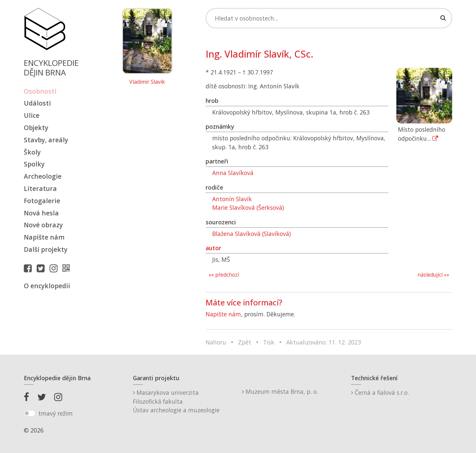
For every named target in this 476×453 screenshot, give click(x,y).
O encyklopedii (47, 286)
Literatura (40, 188)
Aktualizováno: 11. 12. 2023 (324, 342)
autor (213, 248)
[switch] (30, 413)
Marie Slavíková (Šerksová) (248, 207)
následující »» (433, 275)
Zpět (245, 342)
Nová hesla (41, 213)
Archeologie (43, 176)
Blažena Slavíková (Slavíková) (252, 234)
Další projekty (46, 249)
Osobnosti (40, 91)
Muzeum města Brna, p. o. (280, 391)
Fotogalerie (42, 201)
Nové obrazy (43, 225)
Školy (32, 152)
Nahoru (216, 342)
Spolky (34, 164)
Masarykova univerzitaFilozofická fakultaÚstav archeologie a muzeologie (176, 401)
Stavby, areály (46, 140)
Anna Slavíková (233, 173)
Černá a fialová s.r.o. (380, 392)
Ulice (32, 115)
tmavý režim (56, 413)
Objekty (36, 128)
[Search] (329, 18)
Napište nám (44, 237)
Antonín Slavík (232, 199)
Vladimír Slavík (147, 82)
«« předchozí (224, 275)
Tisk (269, 342)
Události (37, 103)
